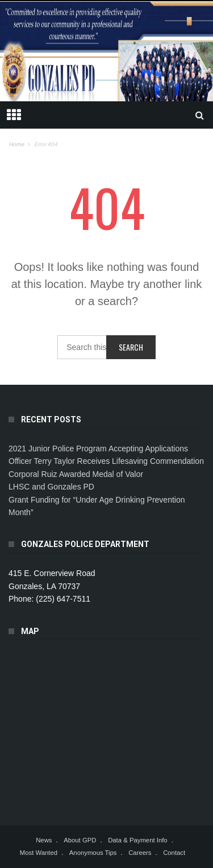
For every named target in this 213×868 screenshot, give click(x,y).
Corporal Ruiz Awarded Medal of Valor (76, 474)
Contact (174, 853)
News (44, 840)
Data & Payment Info (138, 840)
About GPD (80, 840)
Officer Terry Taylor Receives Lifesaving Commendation (106, 461)
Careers (140, 853)
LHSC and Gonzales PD (51, 487)
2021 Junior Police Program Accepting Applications (98, 449)
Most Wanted (39, 853)
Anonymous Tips (93, 853)
